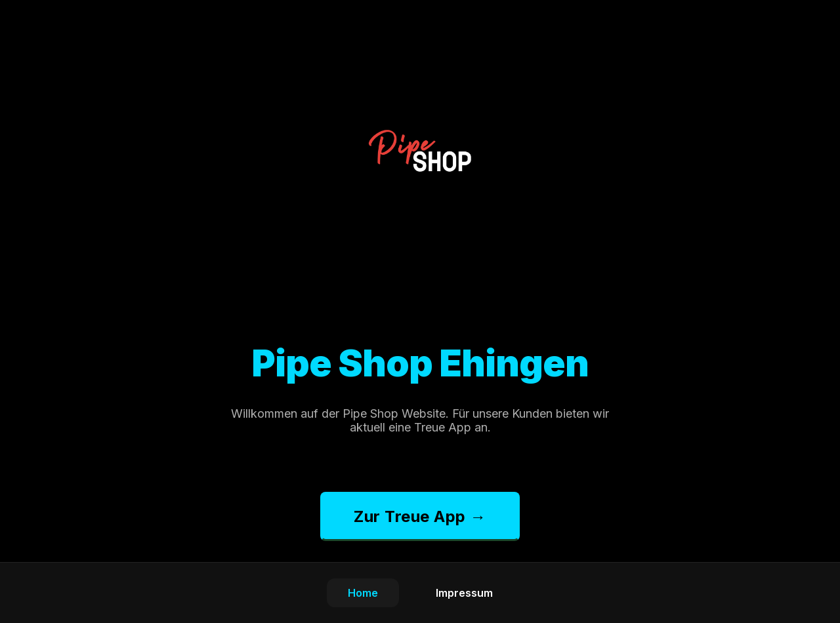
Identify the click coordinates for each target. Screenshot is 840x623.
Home (363, 593)
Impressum (464, 593)
